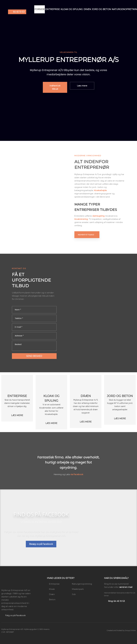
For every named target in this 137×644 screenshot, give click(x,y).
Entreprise (53, 9)
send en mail (126, 587)
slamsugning (98, 216)
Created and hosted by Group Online (121, 630)
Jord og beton (101, 9)
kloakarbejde (100, 190)
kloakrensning (81, 219)
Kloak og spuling (72, 9)
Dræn (87, 9)
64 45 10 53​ (19, 12)
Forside (40, 9)
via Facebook (77, 474)
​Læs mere (17, 415)
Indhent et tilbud (86, 235)
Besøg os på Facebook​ (41, 544)
